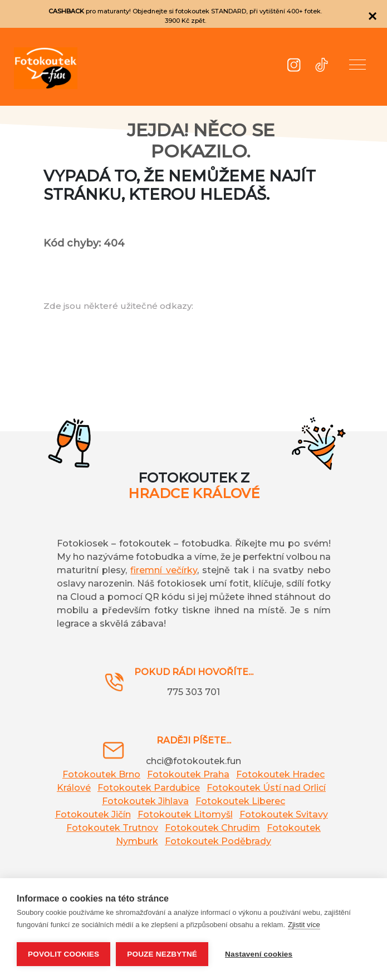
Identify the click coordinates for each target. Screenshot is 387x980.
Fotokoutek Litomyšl (185, 814)
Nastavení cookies (259, 954)
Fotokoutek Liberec (240, 801)
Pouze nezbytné (162, 954)
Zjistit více (304, 925)
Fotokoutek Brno (101, 774)
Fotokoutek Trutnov (112, 828)
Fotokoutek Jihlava (145, 801)
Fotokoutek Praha (188, 774)
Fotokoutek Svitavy (284, 814)
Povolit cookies (63, 954)
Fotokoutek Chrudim (212, 828)
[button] (357, 67)
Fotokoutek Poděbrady (218, 841)
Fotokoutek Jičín (93, 814)
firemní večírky (163, 570)
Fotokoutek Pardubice (149, 788)
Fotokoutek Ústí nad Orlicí (266, 788)
